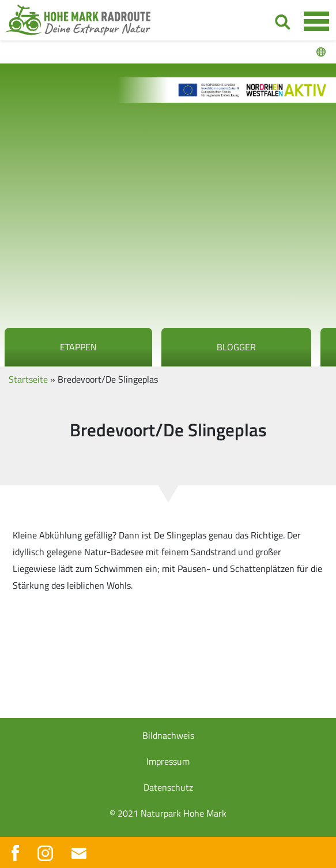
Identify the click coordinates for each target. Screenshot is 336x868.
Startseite (28, 379)
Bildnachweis (168, 735)
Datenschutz (168, 787)
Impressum (168, 761)
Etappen (78, 347)
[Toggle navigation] (316, 21)
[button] (21, 847)
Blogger (236, 347)
